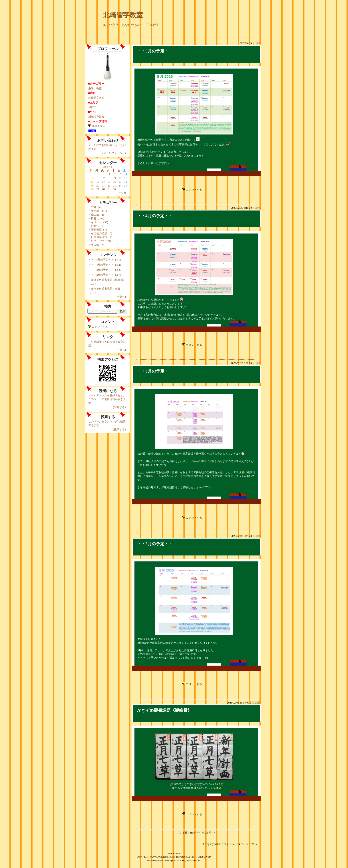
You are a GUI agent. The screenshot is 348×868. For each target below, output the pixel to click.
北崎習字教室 (123, 15)
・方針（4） (96, 207)
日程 (257, 43)
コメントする (98, 327)
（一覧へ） (121, 297)
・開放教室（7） (98, 230)
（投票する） (119, 429)
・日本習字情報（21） (102, 237)
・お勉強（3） (97, 226)
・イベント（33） (99, 222)
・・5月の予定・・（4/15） (107, 260)
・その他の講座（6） (101, 233)
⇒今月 (122, 193)
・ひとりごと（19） (100, 241)
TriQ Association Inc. (192, 861)
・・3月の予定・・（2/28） (107, 270)
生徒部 (256, 703)
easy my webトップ (216, 844)
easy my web (174, 853)
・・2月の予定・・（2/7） (107, 275)
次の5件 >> (209, 833)
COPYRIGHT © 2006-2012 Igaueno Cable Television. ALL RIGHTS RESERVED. (174, 857)
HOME (232, 844)
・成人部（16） (98, 215)
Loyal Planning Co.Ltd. (168, 861)
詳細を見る (97, 126)
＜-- (90, 167)
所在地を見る (96, 116)
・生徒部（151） (98, 211)
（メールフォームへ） (114, 153)
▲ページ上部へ (247, 844)
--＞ (125, 167)
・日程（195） (97, 219)
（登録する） (119, 407)
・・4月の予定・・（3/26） (107, 265)
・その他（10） (98, 245)
